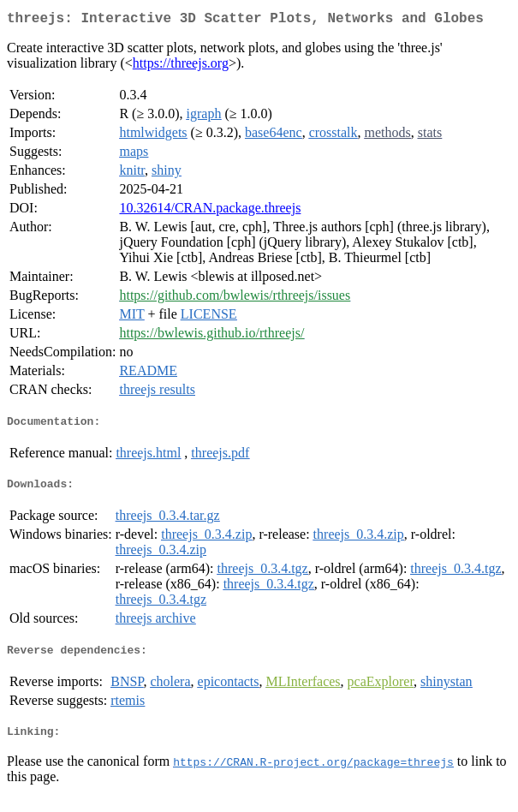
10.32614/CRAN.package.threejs (210, 211)
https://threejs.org (181, 66)
